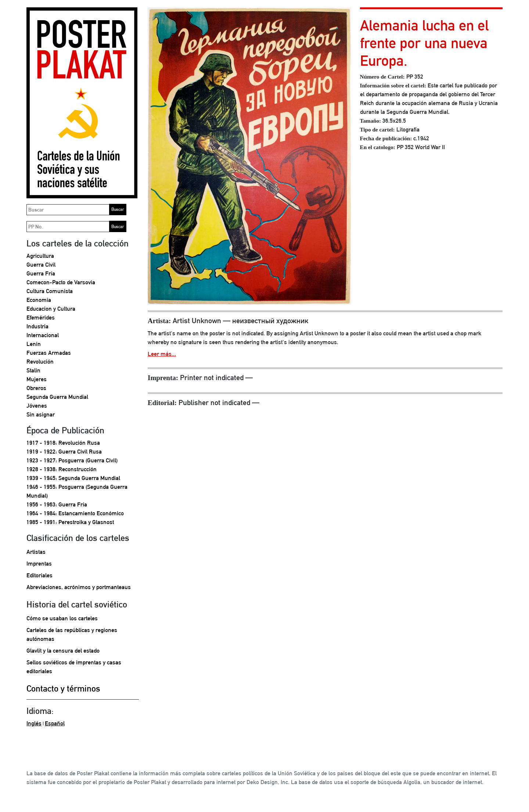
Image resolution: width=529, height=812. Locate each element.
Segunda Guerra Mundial (57, 397)
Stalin (33, 370)
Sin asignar (41, 414)
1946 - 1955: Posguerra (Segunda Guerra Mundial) (77, 491)
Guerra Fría (41, 273)
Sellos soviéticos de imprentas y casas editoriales (74, 667)
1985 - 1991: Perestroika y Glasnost (70, 522)
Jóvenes (37, 406)
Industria (37, 326)
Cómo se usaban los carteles (62, 618)
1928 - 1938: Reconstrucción (62, 469)
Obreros (36, 388)
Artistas (36, 552)
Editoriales (39, 575)
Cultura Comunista (50, 291)
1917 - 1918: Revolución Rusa (63, 443)
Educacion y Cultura (51, 309)
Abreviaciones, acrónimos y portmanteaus (79, 587)
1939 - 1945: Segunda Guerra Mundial (73, 478)
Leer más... (162, 354)
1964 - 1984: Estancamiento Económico (75, 513)
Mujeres (37, 379)
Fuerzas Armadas (49, 353)
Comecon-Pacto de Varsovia (61, 282)
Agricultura (40, 256)
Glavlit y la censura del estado (63, 651)
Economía (39, 300)
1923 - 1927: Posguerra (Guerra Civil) (72, 460)
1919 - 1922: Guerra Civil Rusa (64, 452)
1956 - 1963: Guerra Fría (57, 504)
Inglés (34, 723)
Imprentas (39, 564)
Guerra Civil (41, 265)
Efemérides (41, 317)
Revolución (40, 362)
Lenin (34, 344)
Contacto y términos (63, 688)
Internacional (43, 335)
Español (55, 723)
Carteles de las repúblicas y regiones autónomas (72, 634)
